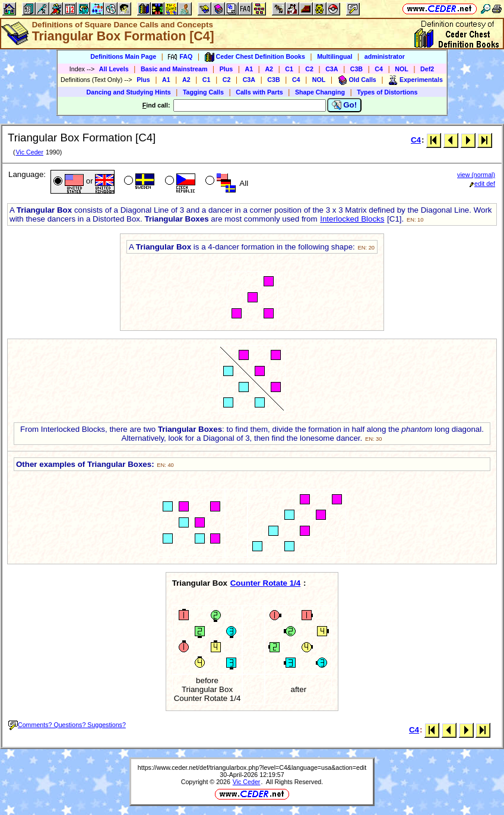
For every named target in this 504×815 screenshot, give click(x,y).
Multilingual (335, 56)
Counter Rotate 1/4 (266, 583)
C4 (379, 69)
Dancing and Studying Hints (129, 92)
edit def (482, 184)
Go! (345, 105)
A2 (269, 69)
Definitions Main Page (123, 56)
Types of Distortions (387, 92)
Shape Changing (320, 92)
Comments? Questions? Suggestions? (67, 725)
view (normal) (476, 175)
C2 (309, 69)
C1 (289, 69)
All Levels (114, 69)
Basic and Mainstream (174, 69)
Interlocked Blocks (352, 219)
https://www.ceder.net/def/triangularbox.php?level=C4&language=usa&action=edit (252, 767)
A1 (249, 69)
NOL (402, 69)
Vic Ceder (29, 152)
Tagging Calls (203, 92)
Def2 (427, 69)
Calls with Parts (259, 92)
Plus (226, 69)
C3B (356, 69)
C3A (332, 69)
